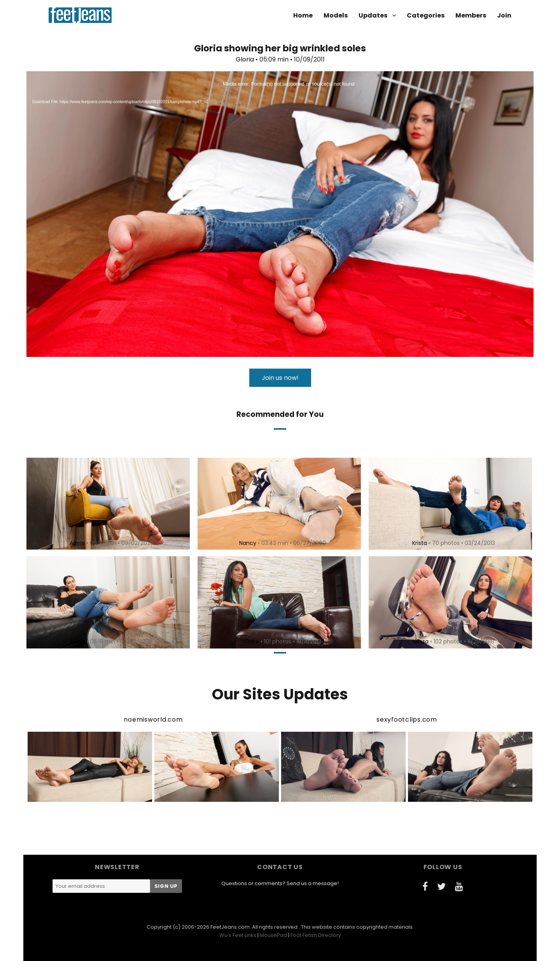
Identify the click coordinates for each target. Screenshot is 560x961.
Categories (426, 15)
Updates (373, 15)
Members (471, 15)
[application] (280, 214)
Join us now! (280, 378)
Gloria (245, 59)
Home (303, 15)
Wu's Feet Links (238, 935)
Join (504, 15)
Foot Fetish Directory (316, 935)
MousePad (273, 935)
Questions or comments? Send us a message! (280, 883)
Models (336, 15)
